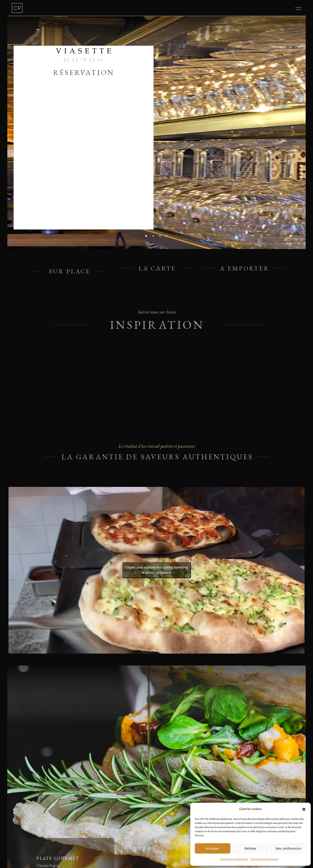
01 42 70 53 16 (84, 60)
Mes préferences (288, 848)
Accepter (213, 848)
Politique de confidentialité (234, 859)
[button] (304, 809)
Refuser (251, 848)
